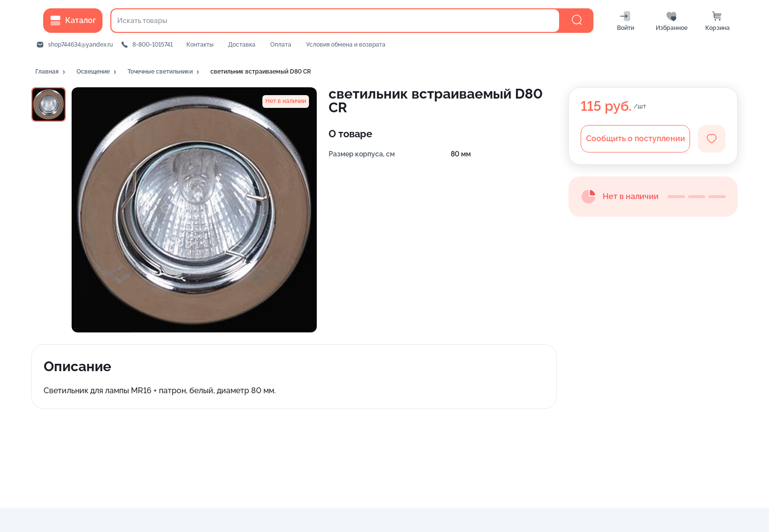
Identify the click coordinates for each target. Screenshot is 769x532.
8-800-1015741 (153, 45)
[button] (51, 72)
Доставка (242, 45)
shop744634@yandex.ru (80, 45)
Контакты (200, 45)
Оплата (281, 45)
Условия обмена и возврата (346, 45)
